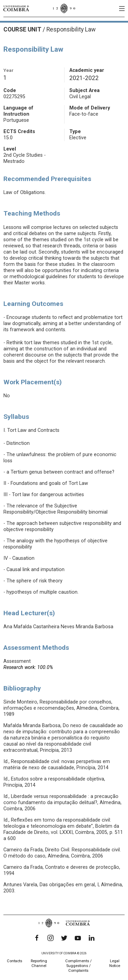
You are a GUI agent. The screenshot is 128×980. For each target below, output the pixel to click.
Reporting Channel (39, 963)
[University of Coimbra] (16, 8)
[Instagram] (51, 938)
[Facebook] (37, 938)
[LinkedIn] (91, 938)
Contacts (15, 961)
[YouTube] (78, 938)
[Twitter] (64, 938)
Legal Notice (115, 963)
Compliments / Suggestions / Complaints (79, 966)
